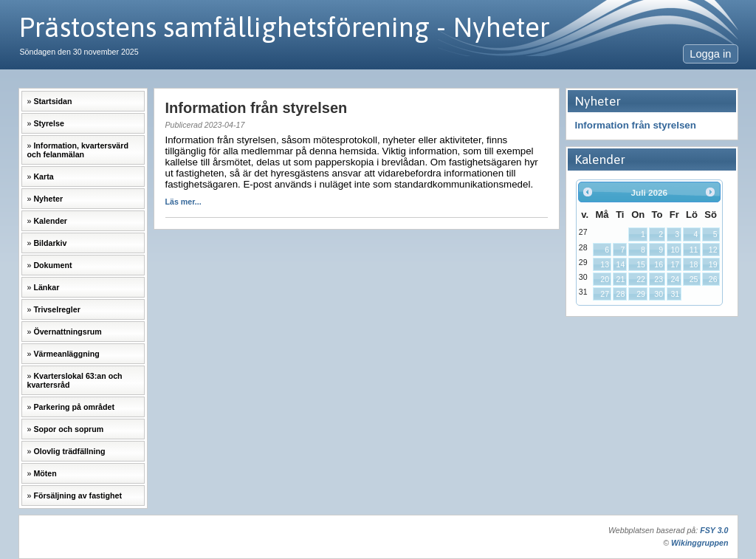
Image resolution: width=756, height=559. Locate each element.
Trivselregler (56, 309)
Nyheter (48, 199)
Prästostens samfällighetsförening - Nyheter (284, 27)
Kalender (50, 221)
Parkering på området (74, 407)
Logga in (710, 54)
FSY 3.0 (714, 530)
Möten (45, 473)
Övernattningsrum (67, 332)
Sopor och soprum (68, 429)
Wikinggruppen (700, 543)
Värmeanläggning (66, 354)
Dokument (52, 265)
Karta (43, 176)
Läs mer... (183, 202)
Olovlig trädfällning (69, 451)
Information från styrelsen (636, 125)
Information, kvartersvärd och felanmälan (78, 150)
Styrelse (48, 123)
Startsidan (52, 101)
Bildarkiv (50, 243)
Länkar (46, 287)
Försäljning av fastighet (78, 495)
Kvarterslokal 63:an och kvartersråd (75, 380)
